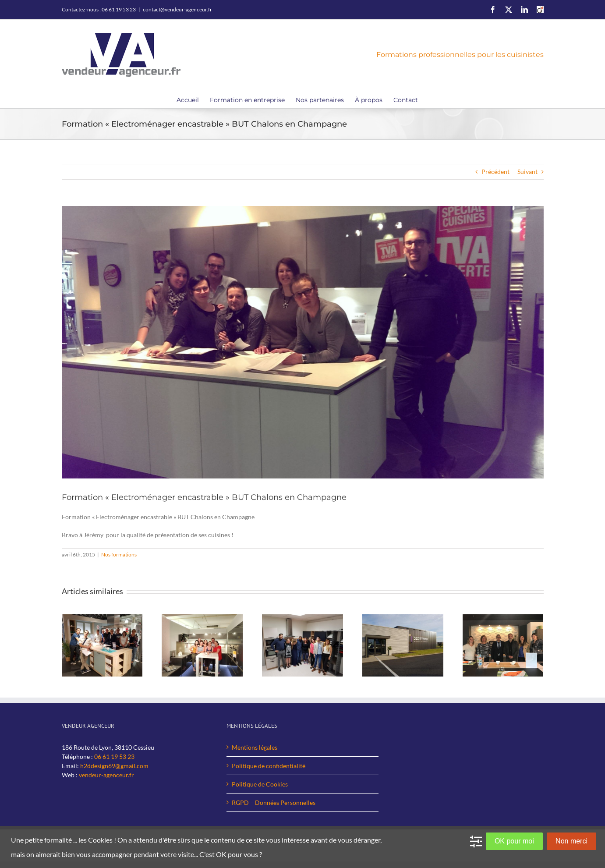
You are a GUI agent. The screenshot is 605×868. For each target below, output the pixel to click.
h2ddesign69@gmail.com (114, 766)
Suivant (527, 172)
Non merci (571, 841)
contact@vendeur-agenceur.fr (177, 9)
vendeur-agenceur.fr (106, 775)
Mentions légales (255, 747)
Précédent (495, 172)
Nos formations (119, 554)
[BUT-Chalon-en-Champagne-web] (303, 342)
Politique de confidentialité (269, 766)
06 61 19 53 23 (114, 756)
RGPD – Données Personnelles (274, 802)
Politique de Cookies (260, 784)
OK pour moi (514, 841)
